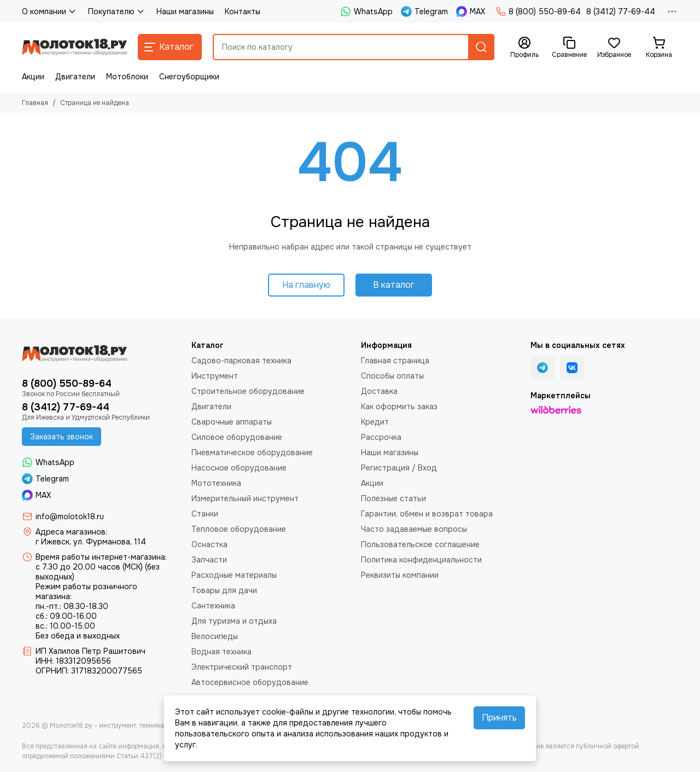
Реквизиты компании (400, 575)
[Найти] (481, 47)
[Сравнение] (569, 48)
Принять (499, 718)
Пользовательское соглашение (420, 544)
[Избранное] (614, 48)
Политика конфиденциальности (421, 560)
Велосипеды (215, 636)
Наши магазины (185, 11)
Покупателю (117, 11)
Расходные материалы (234, 575)
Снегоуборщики (189, 77)
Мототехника (216, 483)
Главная (35, 103)
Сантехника (213, 606)
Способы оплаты (392, 376)
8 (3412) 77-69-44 (621, 11)
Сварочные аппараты (232, 422)
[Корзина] (659, 48)
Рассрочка (381, 437)
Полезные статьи (393, 498)
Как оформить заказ (399, 407)
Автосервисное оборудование (250, 682)
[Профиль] (524, 48)
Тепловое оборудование (239, 529)
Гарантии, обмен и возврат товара (427, 514)
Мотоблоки (127, 77)
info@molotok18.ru (70, 516)
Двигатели (75, 77)
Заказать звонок (62, 437)
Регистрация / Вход (399, 468)
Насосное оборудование (239, 468)
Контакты (243, 11)
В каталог (394, 285)
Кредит (375, 422)
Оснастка (209, 544)
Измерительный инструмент (245, 498)
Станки (205, 514)
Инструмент (215, 376)
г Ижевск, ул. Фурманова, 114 (91, 542)
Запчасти (209, 560)
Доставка (379, 391)
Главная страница (395, 361)
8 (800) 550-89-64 (538, 11)
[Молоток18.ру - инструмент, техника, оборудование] (74, 47)
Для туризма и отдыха (234, 621)
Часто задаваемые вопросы (414, 529)
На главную (306, 285)
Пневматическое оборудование (252, 452)
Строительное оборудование (248, 391)
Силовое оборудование (237, 437)
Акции (33, 77)
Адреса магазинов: (71, 532)
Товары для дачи (224, 590)
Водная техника (221, 652)
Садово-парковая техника (241, 361)
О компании (49, 11)
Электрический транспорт (242, 667)
